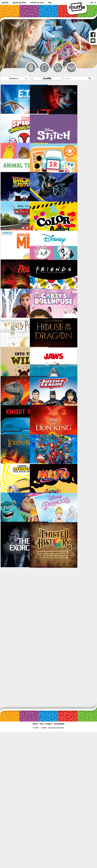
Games (6, 2)
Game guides (20, 2)
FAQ (50, 2)
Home (35, 860)
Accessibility (59, 860)
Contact (49, 860)
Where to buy (37, 2)
